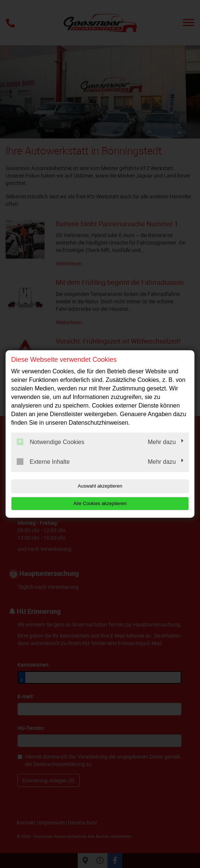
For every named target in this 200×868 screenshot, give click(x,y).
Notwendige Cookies (51, 442)
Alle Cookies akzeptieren (100, 503)
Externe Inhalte (43, 462)
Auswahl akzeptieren (100, 486)
